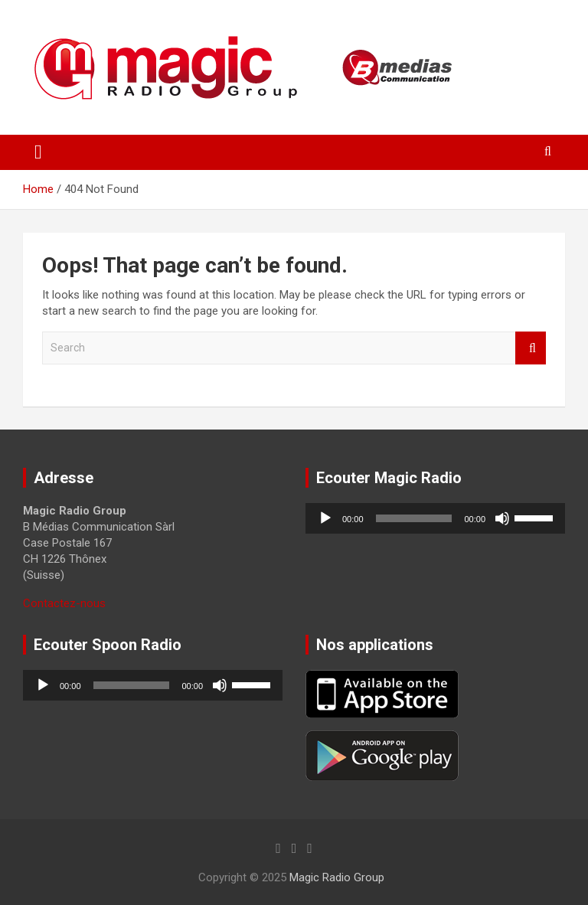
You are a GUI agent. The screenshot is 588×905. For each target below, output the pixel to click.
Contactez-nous (64, 603)
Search (531, 348)
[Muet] (502, 518)
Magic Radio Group (337, 877)
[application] (435, 518)
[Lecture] (325, 518)
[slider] (414, 518)
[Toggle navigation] (38, 152)
